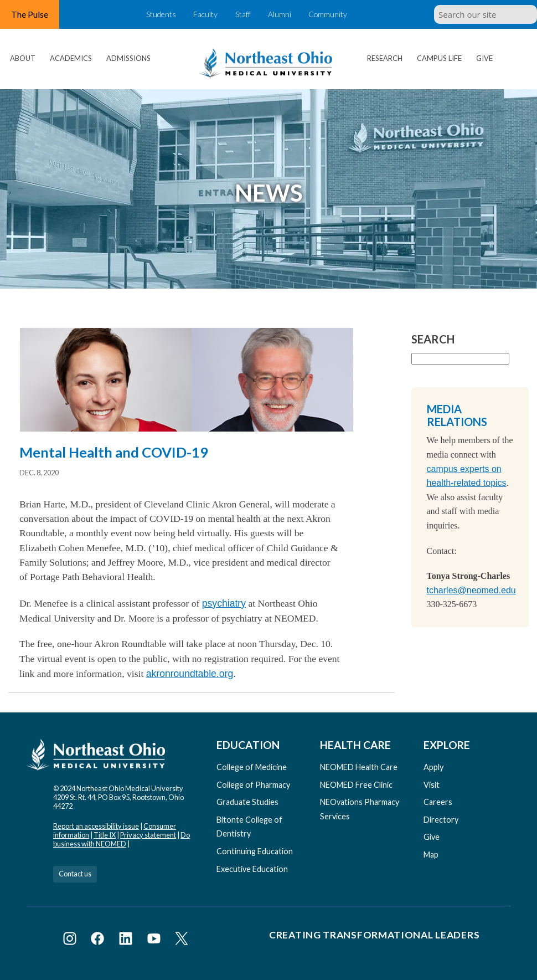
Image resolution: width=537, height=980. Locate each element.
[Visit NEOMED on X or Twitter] (182, 940)
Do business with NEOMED (122, 839)
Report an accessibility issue (96, 826)
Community (333, 14)
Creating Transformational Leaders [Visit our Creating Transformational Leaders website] (374, 935)
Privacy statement (148, 835)
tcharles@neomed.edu (471, 590)
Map (431, 855)
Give (484, 58)
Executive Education (252, 869)
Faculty (203, 14)
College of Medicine (252, 767)
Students (157, 14)
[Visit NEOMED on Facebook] (99, 940)
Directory (441, 820)
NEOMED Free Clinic (356, 785)
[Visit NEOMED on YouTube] (156, 940)
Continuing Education (255, 851)
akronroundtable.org (190, 674)
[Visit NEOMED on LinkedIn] (128, 940)
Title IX (105, 835)
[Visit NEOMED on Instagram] (72, 940)
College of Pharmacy (253, 785)
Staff (242, 14)
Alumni (282, 14)
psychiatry (224, 603)
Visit (432, 785)
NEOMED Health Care (359, 767)
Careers (438, 802)
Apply (433, 767)
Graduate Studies (247, 802)
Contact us (75, 874)
